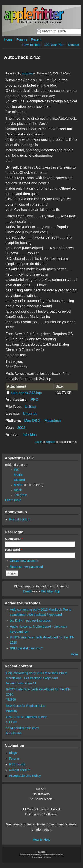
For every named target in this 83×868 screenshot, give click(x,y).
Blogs (13, 753)
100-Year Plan (54, 45)
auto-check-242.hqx (26, 393)
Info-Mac (30, 435)
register (50, 442)
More (74, 654)
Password (14, 550)
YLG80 (11, 699)
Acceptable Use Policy (25, 776)
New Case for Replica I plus (26, 706)
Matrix (18, 475)
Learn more (13, 500)
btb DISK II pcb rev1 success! (31, 621)
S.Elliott (11, 722)
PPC (34, 400)
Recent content (20, 519)
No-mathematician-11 (21, 683)
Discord (19, 480)
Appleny (12, 711)
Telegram (20, 495)
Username (14, 539)
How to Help (41, 840)
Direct (27, 591)
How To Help (31, 45)
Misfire (19, 485)
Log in (39, 442)
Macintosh (53, 421)
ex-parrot (27, 74)
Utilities (31, 407)
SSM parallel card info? (26, 648)
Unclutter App (50, 591)
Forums (22, 39)
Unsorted (30, 414)
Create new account (24, 561)
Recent (36, 39)
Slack (18, 490)
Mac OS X (32, 421)
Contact (73, 45)
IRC (17, 470)
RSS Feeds (17, 764)
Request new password (27, 567)
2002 (21, 428)
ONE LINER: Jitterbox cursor (26, 717)
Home (8, 39)
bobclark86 (14, 733)
